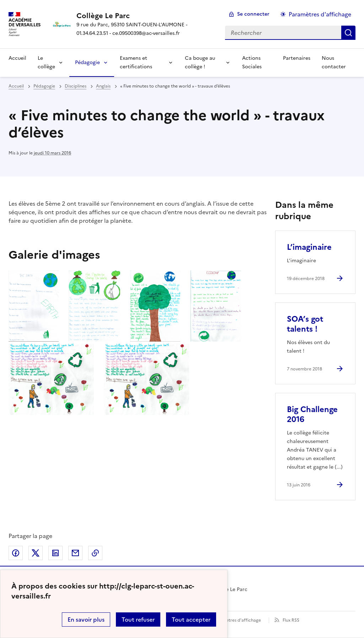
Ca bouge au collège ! (200, 62)
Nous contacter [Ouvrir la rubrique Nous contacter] (334, 62)
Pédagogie (87, 62)
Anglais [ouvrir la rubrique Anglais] (103, 86)
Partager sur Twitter (36, 553)
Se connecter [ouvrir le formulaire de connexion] (253, 14)
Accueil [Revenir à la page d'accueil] (17, 58)
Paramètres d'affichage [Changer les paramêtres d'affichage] (320, 14)
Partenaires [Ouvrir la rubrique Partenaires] (297, 58)
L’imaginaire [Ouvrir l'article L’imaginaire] (309, 247)
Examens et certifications (136, 62)
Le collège (46, 62)
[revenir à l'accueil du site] (145, 16)
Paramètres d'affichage (237, 620)
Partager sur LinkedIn (55, 553)
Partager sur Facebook (16, 553)
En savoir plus (86, 619)
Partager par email (75, 553)
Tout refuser (138, 619)
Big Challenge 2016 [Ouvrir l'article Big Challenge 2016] (312, 414)
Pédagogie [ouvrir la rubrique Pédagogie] (44, 86)
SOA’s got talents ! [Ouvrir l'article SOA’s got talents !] (305, 324)
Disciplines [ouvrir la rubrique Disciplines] (76, 86)
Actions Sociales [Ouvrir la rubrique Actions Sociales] (252, 62)
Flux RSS (291, 620)
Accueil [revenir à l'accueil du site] (16, 86)
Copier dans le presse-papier (95, 553)
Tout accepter (191, 619)
